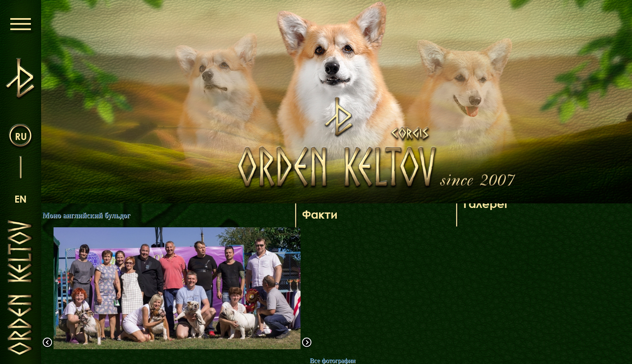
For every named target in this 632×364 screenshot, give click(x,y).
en (21, 199)
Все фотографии (332, 360)
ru (21, 136)
